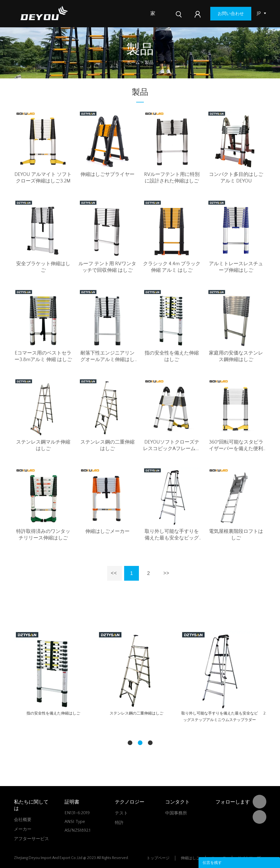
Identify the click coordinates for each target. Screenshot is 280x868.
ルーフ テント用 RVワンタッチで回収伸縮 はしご (107, 267)
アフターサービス (31, 839)
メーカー (23, 829)
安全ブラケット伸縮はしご (43, 267)
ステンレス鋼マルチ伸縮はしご (43, 445)
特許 (119, 823)
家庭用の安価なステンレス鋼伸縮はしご (236, 356)
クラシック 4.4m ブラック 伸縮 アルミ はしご (172, 267)
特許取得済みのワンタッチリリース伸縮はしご (43, 535)
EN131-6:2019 (77, 813)
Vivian (259, 817)
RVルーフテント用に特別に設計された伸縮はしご (172, 178)
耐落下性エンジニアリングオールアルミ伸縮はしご (107, 357)
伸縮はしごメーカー (107, 532)
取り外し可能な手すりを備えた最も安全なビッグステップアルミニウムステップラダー (172, 535)
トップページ (158, 858)
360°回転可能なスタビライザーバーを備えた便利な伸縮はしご (236, 446)
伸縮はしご (190, 858)
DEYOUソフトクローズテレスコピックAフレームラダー (172, 446)
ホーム (133, 63)
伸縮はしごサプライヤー (107, 175)
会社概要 (23, 820)
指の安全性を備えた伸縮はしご (172, 356)
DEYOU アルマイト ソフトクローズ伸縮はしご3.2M (43, 178)
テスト (121, 813)
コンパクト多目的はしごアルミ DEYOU (236, 178)
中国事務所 (176, 813)
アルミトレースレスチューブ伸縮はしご (236, 267)
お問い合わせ (235, 14)
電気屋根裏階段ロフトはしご (236, 535)
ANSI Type (75, 822)
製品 (167, 14)
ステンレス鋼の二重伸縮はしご (107, 445)
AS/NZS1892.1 (78, 830)
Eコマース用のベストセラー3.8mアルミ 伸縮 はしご (43, 356)
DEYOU (259, 802)
